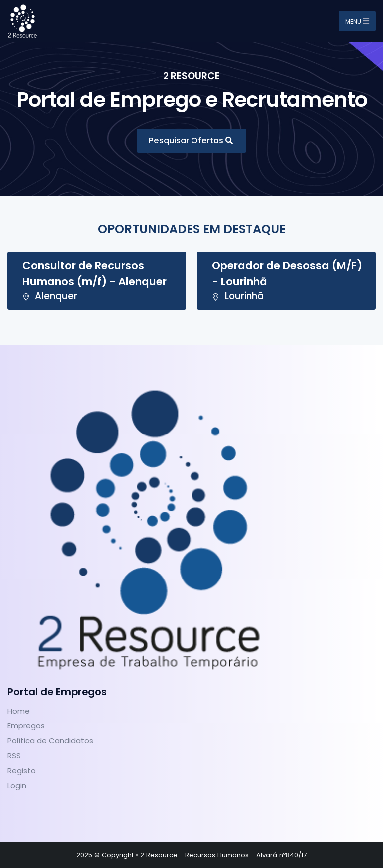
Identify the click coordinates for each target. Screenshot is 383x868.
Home (19, 711)
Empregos (26, 726)
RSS (14, 756)
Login (17, 786)
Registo (22, 771)
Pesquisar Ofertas (187, 140)
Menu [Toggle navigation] (357, 22)
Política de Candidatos (50, 741)
